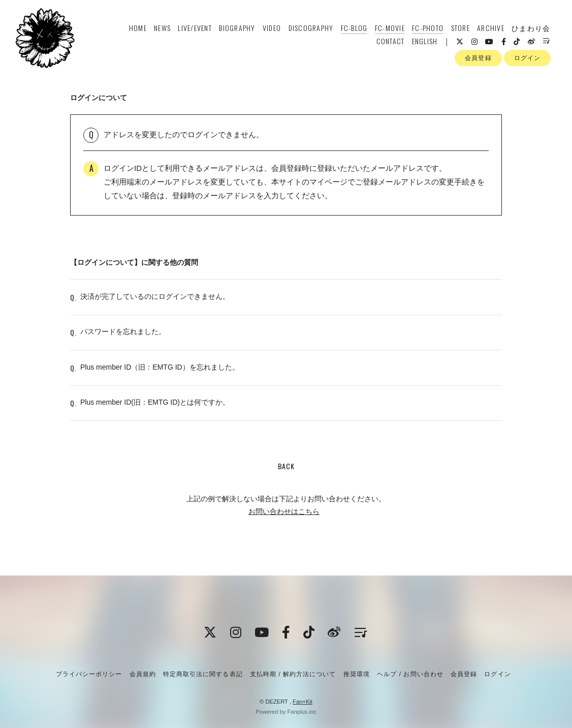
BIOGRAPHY (236, 29)
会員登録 (478, 60)
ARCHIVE (490, 29)
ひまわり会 (530, 29)
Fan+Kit (303, 702)
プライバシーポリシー (89, 674)
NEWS (161, 29)
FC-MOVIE (389, 29)
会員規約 (143, 674)
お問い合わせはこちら (284, 518)
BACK (286, 473)
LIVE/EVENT (194, 29)
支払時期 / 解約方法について (293, 674)
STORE (459, 29)
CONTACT (390, 42)
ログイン (527, 60)
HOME (137, 29)
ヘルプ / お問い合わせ (410, 674)
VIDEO (271, 29)
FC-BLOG (353, 29)
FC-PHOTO (427, 29)
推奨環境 (357, 674)
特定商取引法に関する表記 (203, 674)
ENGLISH (424, 42)
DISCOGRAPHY (310, 29)
